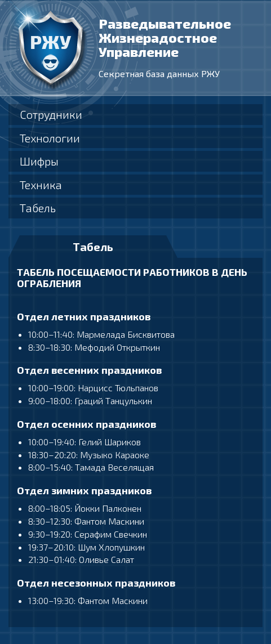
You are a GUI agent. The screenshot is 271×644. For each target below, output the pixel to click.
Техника (41, 185)
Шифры (39, 161)
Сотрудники (51, 114)
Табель (38, 208)
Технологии (50, 138)
